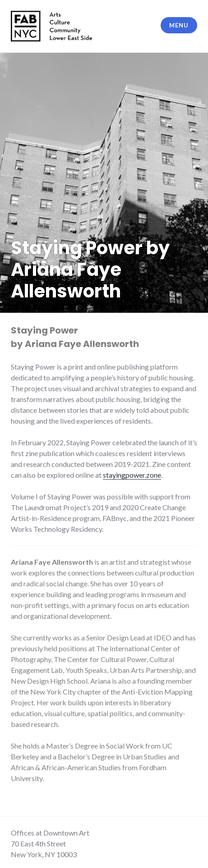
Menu (179, 25)
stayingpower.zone (132, 475)
